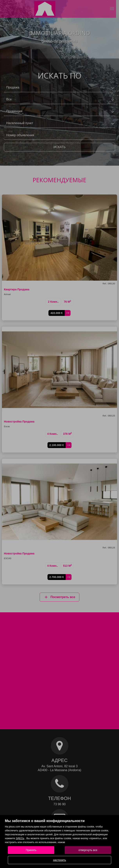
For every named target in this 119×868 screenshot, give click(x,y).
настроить (59, 860)
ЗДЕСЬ (20, 838)
